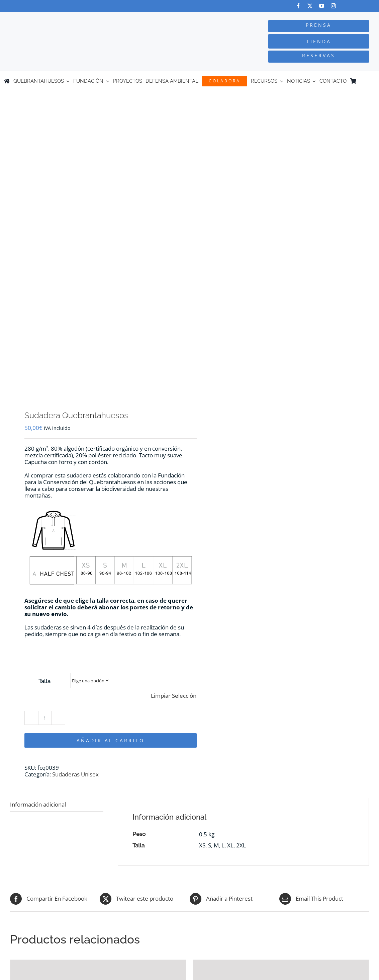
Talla (44, 681)
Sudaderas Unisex (75, 774)
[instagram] (333, 6)
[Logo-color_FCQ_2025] (71, 18)
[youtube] (322, 6)
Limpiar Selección (174, 696)
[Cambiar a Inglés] (372, 81)
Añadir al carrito (111, 740)
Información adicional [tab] (38, 804)
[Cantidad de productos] (45, 718)
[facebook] (298, 6)
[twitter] (310, 6)
